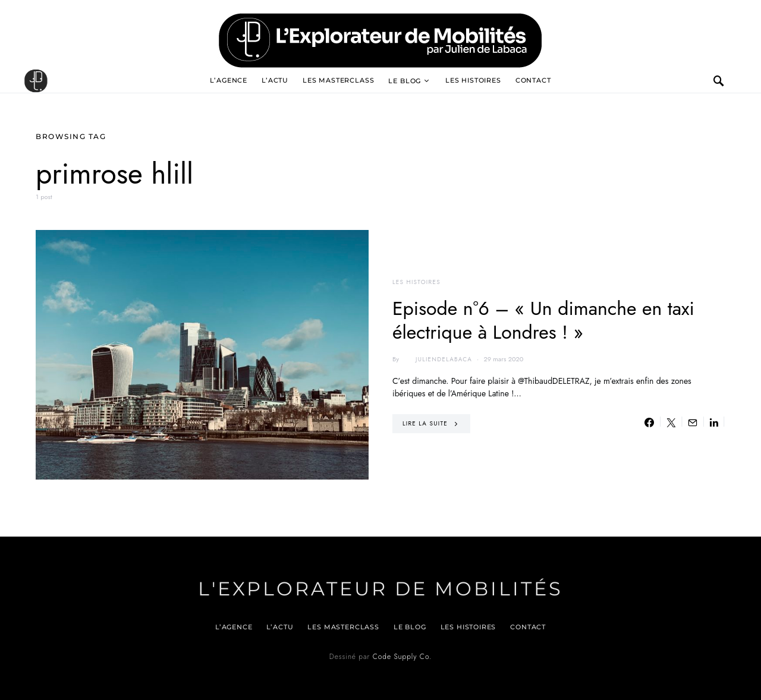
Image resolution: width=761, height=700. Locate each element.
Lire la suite (425, 423)
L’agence (229, 80)
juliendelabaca (437, 360)
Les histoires (473, 80)
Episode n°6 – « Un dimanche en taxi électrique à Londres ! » (543, 320)
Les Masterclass (338, 80)
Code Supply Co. (402, 657)
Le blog (405, 81)
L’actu (275, 80)
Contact (533, 80)
